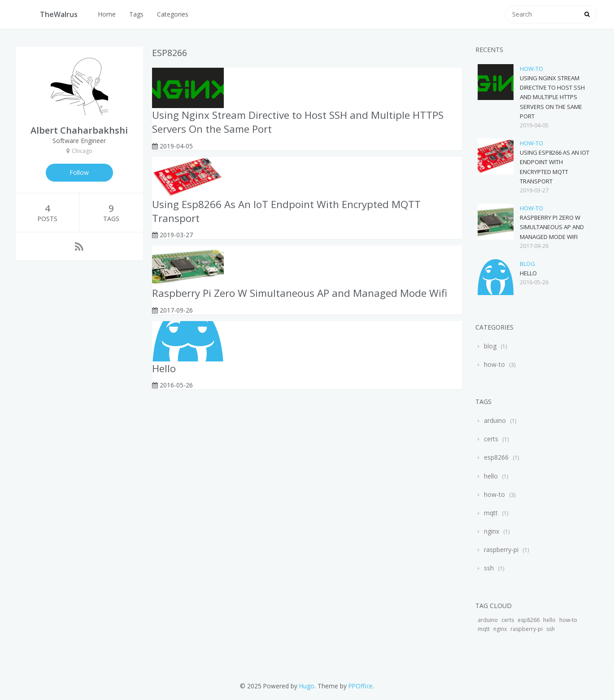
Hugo (307, 686)
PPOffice (361, 686)
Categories (173, 14)
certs (491, 439)
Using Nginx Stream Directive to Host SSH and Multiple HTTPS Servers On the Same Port (298, 122)
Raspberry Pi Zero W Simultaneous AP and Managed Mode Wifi (300, 293)
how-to (531, 69)
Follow (79, 172)
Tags (136, 14)
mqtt (491, 513)
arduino (495, 420)
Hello (164, 368)
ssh (489, 568)
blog (527, 264)
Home (107, 14)
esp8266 (496, 457)
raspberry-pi (501, 550)
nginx (492, 531)
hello (491, 476)
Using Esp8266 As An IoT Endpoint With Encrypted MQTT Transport (286, 211)
